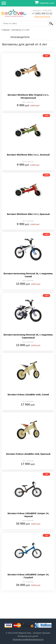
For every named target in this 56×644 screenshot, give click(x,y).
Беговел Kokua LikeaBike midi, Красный (28, 454)
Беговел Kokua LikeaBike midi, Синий (28, 394)
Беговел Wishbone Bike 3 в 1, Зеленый (28, 155)
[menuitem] (5, 30)
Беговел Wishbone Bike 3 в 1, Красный (28, 214)
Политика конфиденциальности (28, 639)
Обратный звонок (42, 17)
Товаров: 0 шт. (47, 3)
